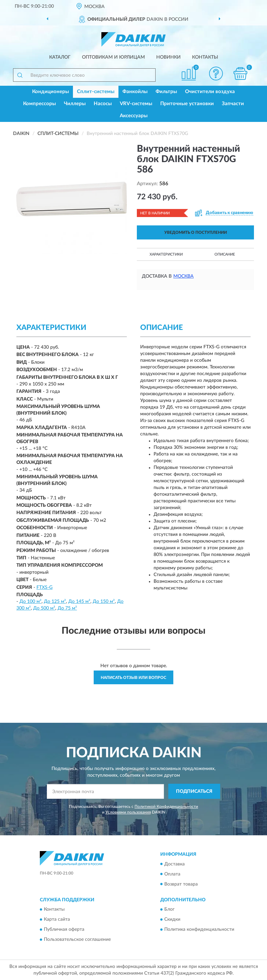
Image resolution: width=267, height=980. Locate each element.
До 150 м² (104, 602)
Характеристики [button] (166, 254)
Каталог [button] (60, 57)
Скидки (172, 919)
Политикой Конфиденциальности (166, 807)
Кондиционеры (51, 92)
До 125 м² (55, 602)
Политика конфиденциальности (199, 929)
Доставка (174, 864)
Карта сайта (57, 919)
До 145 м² (79, 602)
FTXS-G (44, 587)
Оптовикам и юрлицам (113, 57)
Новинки (168, 57)
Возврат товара (181, 884)
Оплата (172, 874)
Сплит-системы (96, 92)
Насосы (103, 104)
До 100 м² (30, 602)
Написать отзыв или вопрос (133, 678)
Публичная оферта (64, 929)
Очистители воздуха (210, 92)
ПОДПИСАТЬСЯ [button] (194, 791)
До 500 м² (44, 608)
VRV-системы (136, 104)
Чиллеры (75, 104)
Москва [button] (184, 276)
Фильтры (166, 92)
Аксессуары (134, 116)
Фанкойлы (135, 92)
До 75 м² (67, 608)
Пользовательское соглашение (77, 939)
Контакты (205, 57)
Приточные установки (187, 104)
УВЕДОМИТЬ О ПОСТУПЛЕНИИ (196, 232)
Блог (169, 909)
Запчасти (233, 104)
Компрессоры (39, 104)
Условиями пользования (128, 812)
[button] (216, 74)
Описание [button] (225, 254)
